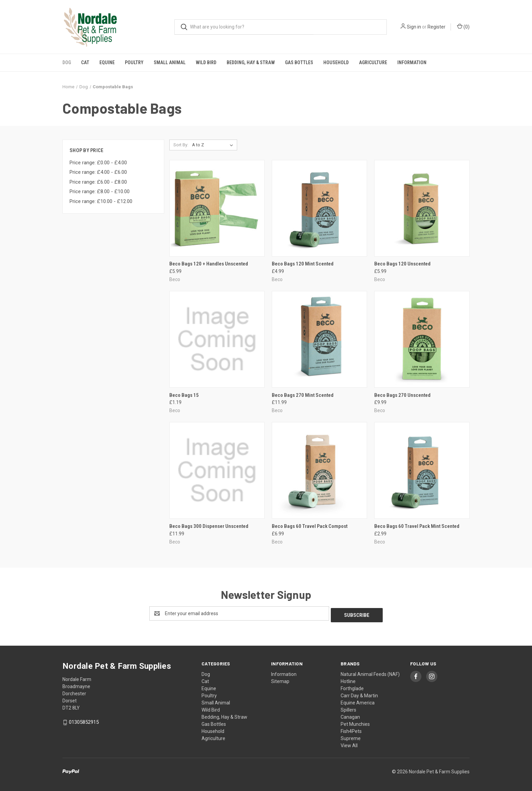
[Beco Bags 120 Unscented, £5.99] (422, 208)
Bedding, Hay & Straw (251, 62)
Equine (107, 62)
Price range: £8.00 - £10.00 (100, 191)
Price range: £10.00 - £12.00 (101, 201)
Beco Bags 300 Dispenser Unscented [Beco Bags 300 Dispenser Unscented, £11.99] (209, 526)
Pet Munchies (355, 722)
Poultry (134, 62)
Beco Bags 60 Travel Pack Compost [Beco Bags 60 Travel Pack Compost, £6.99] (310, 526)
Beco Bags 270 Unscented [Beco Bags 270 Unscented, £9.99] (402, 395)
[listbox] (214, 145)
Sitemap (280, 680)
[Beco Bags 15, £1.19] (217, 339)
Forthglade (352, 687)
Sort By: (181, 145)
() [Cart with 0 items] (463, 26)
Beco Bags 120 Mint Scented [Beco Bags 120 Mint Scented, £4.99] (303, 264)
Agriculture (373, 62)
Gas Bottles (299, 62)
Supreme (351, 737)
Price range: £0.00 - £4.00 (98, 163)
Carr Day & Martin (359, 694)
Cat (85, 62)
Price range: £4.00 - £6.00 (98, 172)
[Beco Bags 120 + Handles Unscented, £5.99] (217, 208)
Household (336, 62)
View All (349, 744)
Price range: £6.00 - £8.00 (98, 182)
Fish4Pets (351, 730)
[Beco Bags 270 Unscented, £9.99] (422, 339)
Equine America (358, 701)
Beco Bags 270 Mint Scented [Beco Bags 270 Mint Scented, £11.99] (303, 395)
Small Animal (170, 62)
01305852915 (84, 720)
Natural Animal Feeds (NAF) (370, 673)
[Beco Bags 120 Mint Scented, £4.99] (319, 208)
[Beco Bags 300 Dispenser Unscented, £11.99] (217, 470)
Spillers (348, 708)
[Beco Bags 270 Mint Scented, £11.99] (319, 339)
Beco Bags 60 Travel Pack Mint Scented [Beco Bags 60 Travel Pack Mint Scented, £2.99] (417, 526)
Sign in (414, 27)
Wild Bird (206, 62)
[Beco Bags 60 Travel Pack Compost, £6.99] (319, 470)
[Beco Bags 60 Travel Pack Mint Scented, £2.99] (422, 470)
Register (436, 27)
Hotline (348, 680)
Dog (67, 62)
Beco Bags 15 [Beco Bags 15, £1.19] (184, 395)
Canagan (350, 715)
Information (412, 62)
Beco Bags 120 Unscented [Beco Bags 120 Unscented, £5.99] (402, 264)
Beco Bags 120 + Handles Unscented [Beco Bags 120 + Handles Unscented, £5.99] (209, 264)
